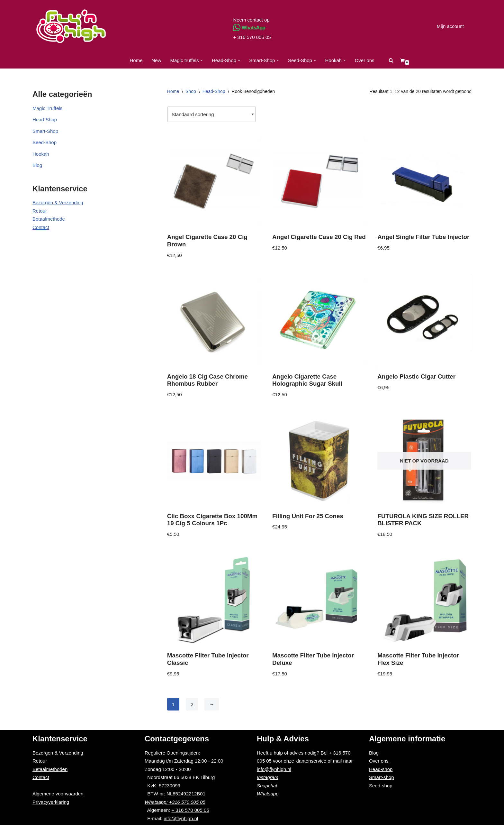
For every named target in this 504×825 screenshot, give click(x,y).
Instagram (268, 777)
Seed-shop (381, 786)
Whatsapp (268, 794)
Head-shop (381, 769)
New (157, 60)
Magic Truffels (47, 108)
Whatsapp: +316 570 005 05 (175, 802)
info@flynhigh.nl (181, 818)
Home (136, 60)
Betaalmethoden (50, 769)
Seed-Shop (45, 142)
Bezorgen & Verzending (58, 202)
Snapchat (267, 786)
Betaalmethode (49, 219)
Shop (191, 91)
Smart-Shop (45, 131)
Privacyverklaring (51, 802)
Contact (41, 227)
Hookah (41, 154)
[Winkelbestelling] (212, 115)
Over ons (365, 60)
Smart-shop (382, 777)
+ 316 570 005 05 (252, 37)
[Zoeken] (391, 60)
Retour (40, 211)
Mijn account (450, 26)
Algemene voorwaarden (58, 794)
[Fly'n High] (71, 26)
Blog (37, 165)
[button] (202, 60)
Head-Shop (45, 119)
